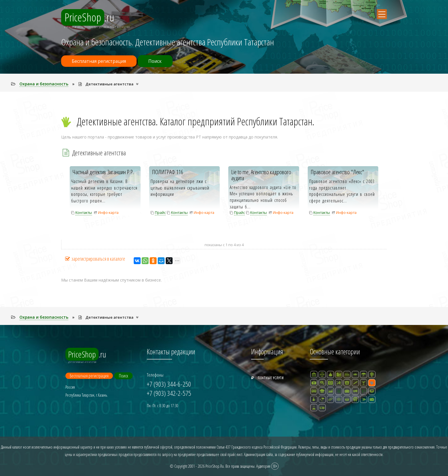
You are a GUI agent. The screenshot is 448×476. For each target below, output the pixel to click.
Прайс (160, 212)
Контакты (84, 212)
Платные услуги (267, 377)
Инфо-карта (108, 212)
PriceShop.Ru (215, 466)
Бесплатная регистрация (100, 61)
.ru (89, 18)
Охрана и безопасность (44, 84)
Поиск (159, 61)
